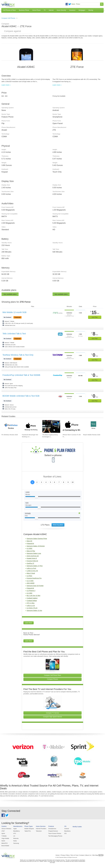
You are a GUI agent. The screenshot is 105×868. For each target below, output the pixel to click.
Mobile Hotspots (29, 829)
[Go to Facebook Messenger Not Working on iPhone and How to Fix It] (31, 426)
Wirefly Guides (77, 827)
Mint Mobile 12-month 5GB (14, 312)
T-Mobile (4, 836)
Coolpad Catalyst (32, 598)
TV (45, 10)
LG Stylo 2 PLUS (32, 608)
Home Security (61, 10)
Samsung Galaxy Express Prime (37, 539)
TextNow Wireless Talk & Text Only (18, 355)
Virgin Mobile (5, 838)
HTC (15, 833)
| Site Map (95, 855)
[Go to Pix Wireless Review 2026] (10, 426)
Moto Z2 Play (31, 551)
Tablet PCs (28, 831)
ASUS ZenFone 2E (33, 556)
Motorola (16, 838)
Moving (91, 10)
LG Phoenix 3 (31, 591)
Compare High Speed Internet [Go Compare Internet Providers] (53, 717)
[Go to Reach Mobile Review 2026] (92, 426)
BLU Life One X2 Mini (34, 596)
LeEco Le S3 (31, 606)
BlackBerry (17, 831)
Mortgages (82, 10)
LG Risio (29, 576)
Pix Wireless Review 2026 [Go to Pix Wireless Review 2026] (10, 435)
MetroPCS (5, 843)
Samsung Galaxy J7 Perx (35, 566)
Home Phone (36, 10)
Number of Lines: (52, 477)
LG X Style (30, 581)
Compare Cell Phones (8, 18)
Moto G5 (29, 541)
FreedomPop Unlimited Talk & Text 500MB (21, 375)
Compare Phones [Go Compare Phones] (52, 679)
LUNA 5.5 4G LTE (32, 571)
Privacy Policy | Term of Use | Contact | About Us (76, 855)
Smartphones (52, 829)
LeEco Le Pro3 (31, 568)
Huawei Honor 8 (32, 558)
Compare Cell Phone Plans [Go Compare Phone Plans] (52, 675)
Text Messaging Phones (55, 836)
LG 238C (30, 593)
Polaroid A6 (30, 588)
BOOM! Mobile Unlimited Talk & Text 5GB (21, 396)
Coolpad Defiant (32, 601)
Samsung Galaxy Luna (34, 553)
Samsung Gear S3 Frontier (35, 586)
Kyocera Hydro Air (32, 561)
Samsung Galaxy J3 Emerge (36, 546)
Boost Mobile (5, 846)
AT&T (3, 831)
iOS (65, 833)
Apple (15, 829)
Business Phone (24, 10)
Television (39, 831)
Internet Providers (41, 829)
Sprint (3, 833)
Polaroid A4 (30, 543)
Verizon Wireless (6, 829)
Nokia (15, 841)
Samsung (16, 843)
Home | (58, 855)
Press (78, 4)
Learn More (29, 623)
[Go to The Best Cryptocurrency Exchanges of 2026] (51, 426)
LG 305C (30, 548)
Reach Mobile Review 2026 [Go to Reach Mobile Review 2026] (92, 435)
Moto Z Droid (31, 573)
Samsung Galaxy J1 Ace (34, 610)
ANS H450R (31, 583)
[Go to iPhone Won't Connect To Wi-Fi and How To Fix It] (72, 426)
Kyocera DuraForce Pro (34, 578)
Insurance (72, 10)
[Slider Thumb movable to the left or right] (37, 497)
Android (67, 829)
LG (14, 836)
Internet (51, 10)
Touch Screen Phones (55, 833)
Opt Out (101, 855)
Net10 (3, 841)
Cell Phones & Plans (9, 10)
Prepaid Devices (53, 831)
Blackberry (67, 831)
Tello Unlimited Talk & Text (14, 334)
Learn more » (6, 85)
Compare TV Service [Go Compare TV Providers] (53, 713)
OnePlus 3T (30, 563)
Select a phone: (53, 455)
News (73, 4)
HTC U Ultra (31, 603)
